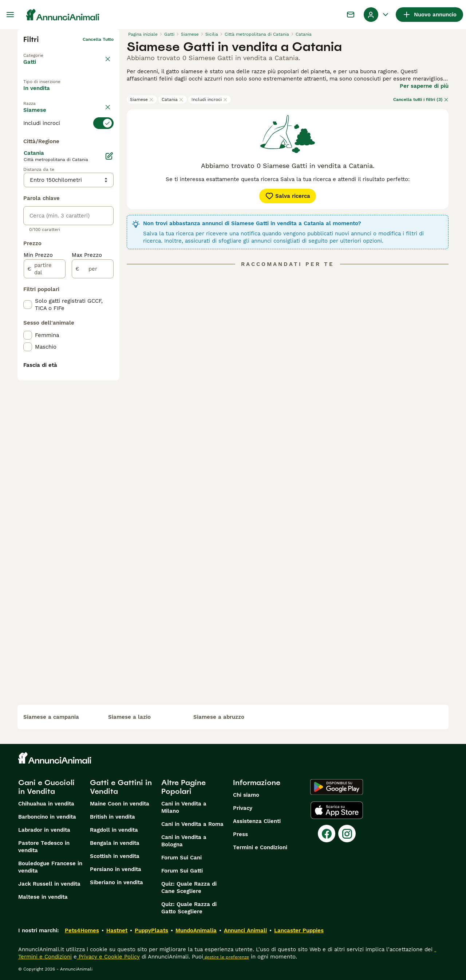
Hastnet (117, 930)
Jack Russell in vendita (49, 884)
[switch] (68, 142)
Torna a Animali (41, 51)
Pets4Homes (82, 930)
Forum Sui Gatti (182, 871)
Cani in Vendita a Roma (192, 824)
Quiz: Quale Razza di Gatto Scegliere (189, 908)
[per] (93, 436)
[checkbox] (28, 179)
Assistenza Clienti (257, 821)
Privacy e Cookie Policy (108, 957)
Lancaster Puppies (299, 930)
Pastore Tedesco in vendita (44, 847)
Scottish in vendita (115, 856)
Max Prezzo (87, 423)
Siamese (142, 99)
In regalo (83, 94)
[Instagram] (347, 834)
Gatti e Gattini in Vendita (121, 787)
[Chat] (351, 15)
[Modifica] (109, 324)
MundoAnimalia (196, 930)
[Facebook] (327, 834)
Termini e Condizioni (260, 847)
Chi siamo (246, 795)
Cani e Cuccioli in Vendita (46, 787)
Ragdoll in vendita (114, 830)
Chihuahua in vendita (46, 804)
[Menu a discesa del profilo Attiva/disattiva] (377, 15)
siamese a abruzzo (219, 717)
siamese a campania (51, 717)
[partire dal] (45, 436)
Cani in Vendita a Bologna (184, 841)
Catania (173, 99)
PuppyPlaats (151, 930)
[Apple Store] (337, 810)
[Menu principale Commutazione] (10, 15)
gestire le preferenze (226, 957)
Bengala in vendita (115, 843)
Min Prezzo (38, 423)
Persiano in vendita (116, 869)
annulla (106, 129)
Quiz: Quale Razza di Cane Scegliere (189, 887)
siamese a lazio (129, 717)
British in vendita (112, 817)
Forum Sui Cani (181, 858)
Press (240, 834)
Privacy (243, 808)
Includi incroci (210, 99)
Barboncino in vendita (47, 817)
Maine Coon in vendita (120, 804)
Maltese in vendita (43, 897)
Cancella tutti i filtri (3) (421, 99)
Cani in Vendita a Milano (184, 807)
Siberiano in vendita (116, 882)
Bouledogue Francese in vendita (50, 867)
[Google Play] (337, 787)
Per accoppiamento (55, 111)
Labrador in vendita (44, 830)
